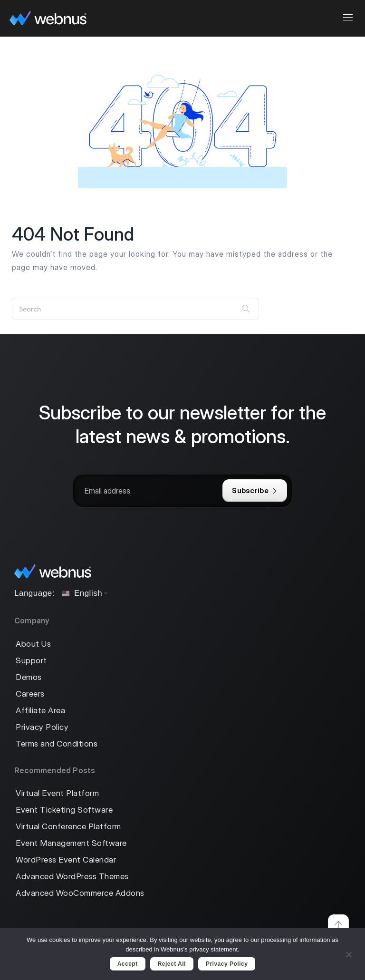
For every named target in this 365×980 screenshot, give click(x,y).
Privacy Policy (42, 727)
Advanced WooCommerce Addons (80, 893)
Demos (29, 677)
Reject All (172, 964)
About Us (33, 644)
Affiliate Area (40, 711)
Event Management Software (71, 843)
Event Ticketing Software (64, 810)
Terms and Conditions (57, 744)
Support (31, 661)
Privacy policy (227, 964)
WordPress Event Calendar (66, 860)
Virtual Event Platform (57, 793)
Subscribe (255, 490)
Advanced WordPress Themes (72, 877)
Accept (128, 964)
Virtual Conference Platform (68, 827)
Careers (30, 694)
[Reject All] (348, 953)
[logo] (48, 18)
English (82, 593)
